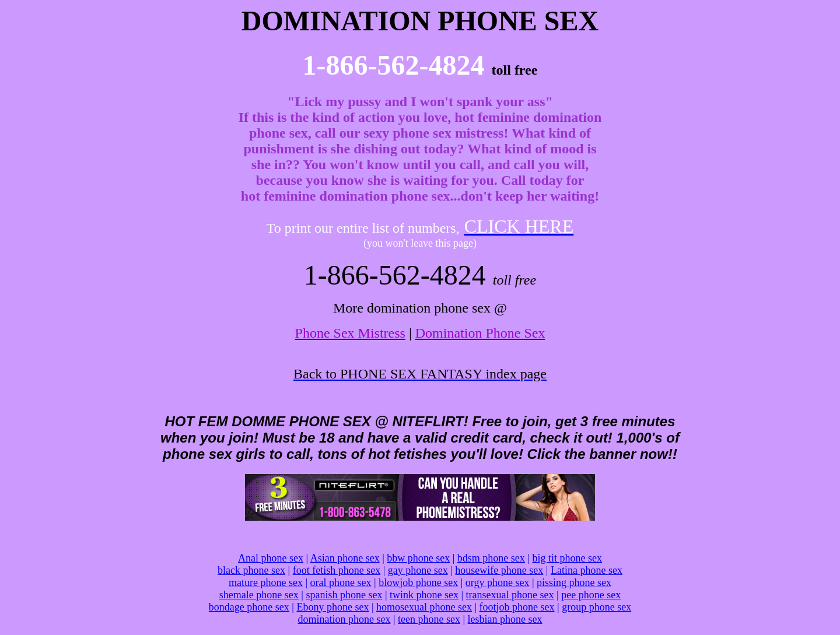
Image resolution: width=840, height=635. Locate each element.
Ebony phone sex (332, 607)
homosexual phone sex (424, 607)
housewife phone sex (499, 570)
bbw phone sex (418, 558)
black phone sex (251, 570)
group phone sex (596, 607)
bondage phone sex (249, 607)
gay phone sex (418, 570)
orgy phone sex (498, 583)
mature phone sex (266, 583)
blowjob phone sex (418, 583)
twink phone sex (424, 595)
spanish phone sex (344, 595)
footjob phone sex (517, 607)
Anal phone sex (271, 558)
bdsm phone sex (491, 558)
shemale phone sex (259, 595)
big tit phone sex (567, 558)
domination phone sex (344, 619)
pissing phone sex (574, 583)
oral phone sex (341, 583)
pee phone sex (591, 595)
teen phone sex (429, 619)
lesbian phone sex (505, 619)
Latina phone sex (587, 570)
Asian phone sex (345, 558)
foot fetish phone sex (337, 570)
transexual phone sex (510, 595)
